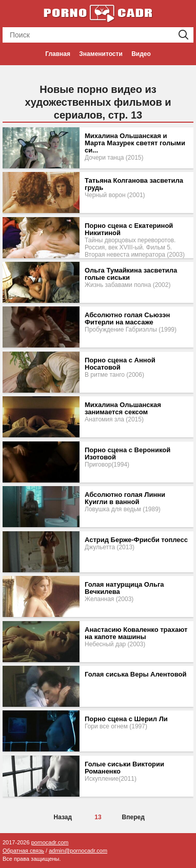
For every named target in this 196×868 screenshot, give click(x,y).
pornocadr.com (50, 842)
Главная (58, 54)
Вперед (133, 817)
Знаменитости (101, 54)
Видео (141, 54)
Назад (63, 817)
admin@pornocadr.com (78, 851)
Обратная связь (23, 851)
